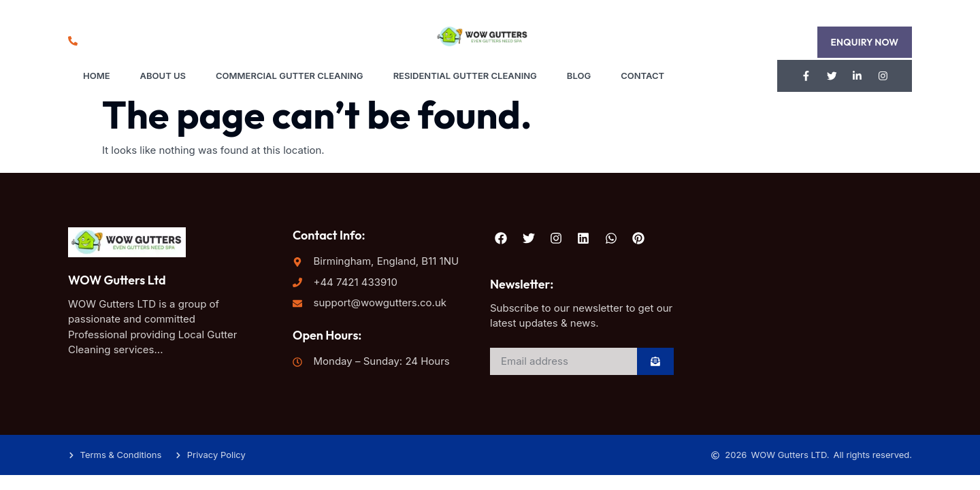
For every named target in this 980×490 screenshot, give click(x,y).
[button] (864, 42)
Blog (579, 76)
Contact (642, 76)
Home (97, 76)
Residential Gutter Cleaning (465, 76)
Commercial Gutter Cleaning (290, 76)
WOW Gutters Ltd (117, 281)
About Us (163, 76)
